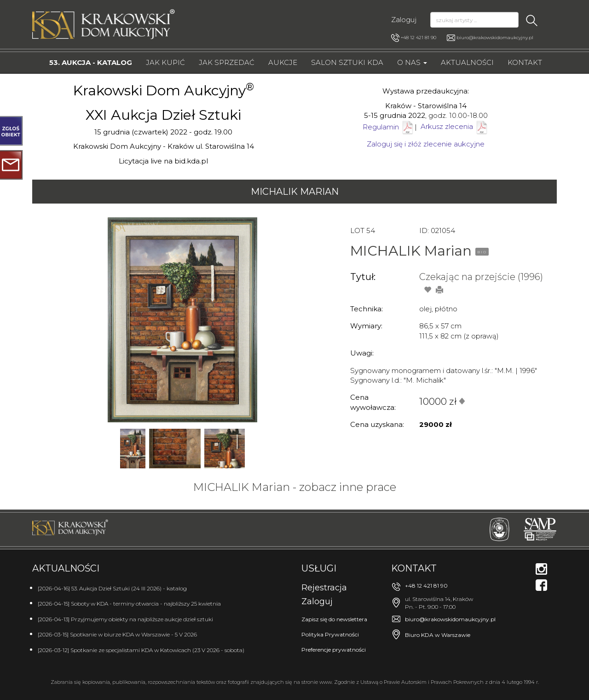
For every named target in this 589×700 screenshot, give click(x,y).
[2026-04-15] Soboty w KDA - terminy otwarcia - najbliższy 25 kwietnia (129, 604)
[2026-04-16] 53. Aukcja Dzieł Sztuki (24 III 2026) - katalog (112, 588)
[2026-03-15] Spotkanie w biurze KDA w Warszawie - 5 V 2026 (117, 634)
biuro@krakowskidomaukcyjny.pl (495, 38)
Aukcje (283, 62)
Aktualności (467, 62)
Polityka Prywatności (330, 634)
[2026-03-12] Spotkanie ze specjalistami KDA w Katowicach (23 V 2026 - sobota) (141, 650)
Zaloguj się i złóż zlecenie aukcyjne (426, 144)
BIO (482, 252)
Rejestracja (324, 588)
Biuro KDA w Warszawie (438, 635)
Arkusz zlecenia (455, 126)
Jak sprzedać (227, 62)
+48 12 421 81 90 (414, 38)
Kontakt (525, 62)
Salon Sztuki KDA (347, 62)
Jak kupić (165, 62)
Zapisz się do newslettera (334, 619)
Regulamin (381, 126)
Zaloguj (404, 20)
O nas (412, 62)
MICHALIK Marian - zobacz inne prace (295, 487)
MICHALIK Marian (295, 192)
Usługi (319, 568)
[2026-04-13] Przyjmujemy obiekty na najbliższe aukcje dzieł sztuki (125, 619)
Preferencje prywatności (334, 650)
